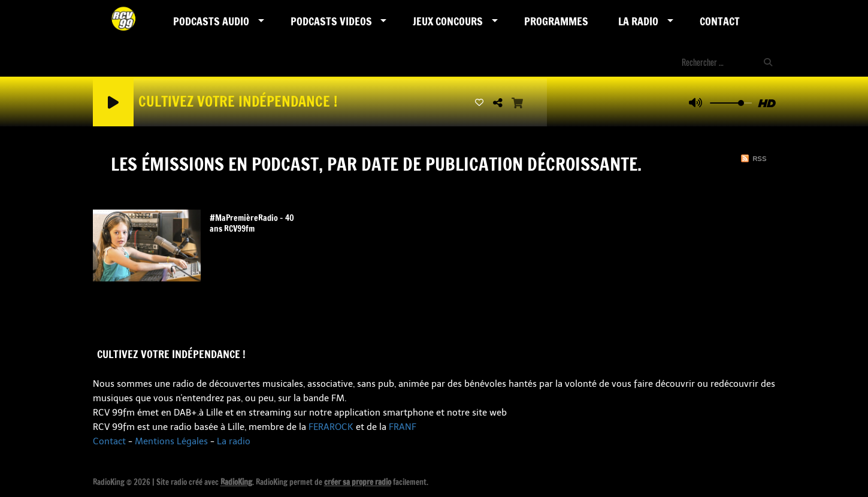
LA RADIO (638, 21)
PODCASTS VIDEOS (331, 21)
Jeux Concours (448, 21)
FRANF (403, 427)
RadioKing (236, 482)
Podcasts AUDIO (211, 21)
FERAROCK (331, 427)
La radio (234, 441)
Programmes (556, 21)
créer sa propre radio (358, 482)
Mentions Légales (171, 441)
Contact (720, 21)
